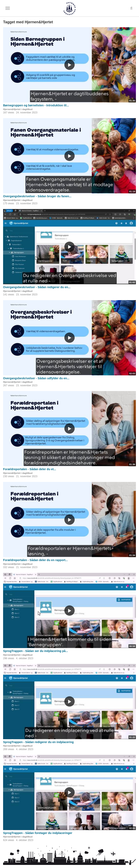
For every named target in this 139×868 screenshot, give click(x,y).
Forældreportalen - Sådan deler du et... (30, 469)
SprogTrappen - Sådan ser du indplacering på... (35, 651)
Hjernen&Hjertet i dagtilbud (18, 109)
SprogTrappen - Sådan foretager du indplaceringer (38, 833)
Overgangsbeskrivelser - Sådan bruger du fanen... (37, 196)
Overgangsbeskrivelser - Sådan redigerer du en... (37, 287)
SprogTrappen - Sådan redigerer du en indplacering (38, 742)
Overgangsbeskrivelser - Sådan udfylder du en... (36, 378)
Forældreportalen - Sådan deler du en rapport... (35, 560)
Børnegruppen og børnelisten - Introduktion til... (36, 105)
